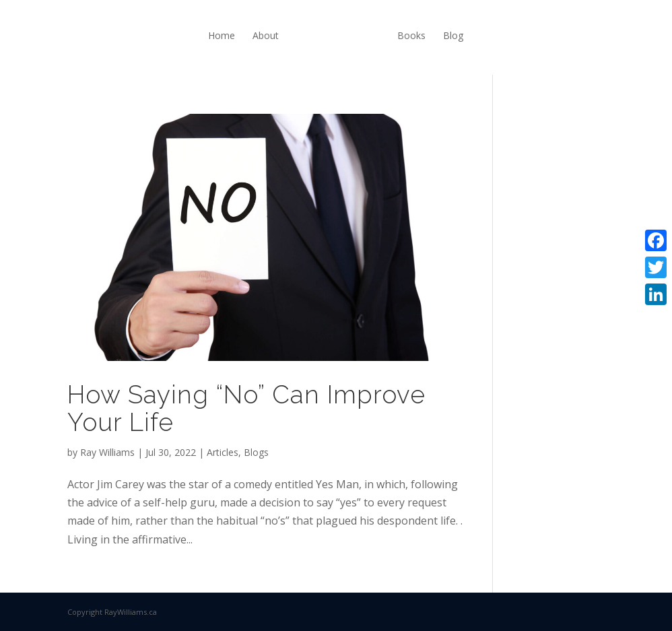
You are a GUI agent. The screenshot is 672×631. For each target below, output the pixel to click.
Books (411, 35)
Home (222, 35)
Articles (223, 452)
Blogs (256, 452)
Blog (453, 35)
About (266, 35)
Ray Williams (107, 452)
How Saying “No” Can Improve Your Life (246, 408)
